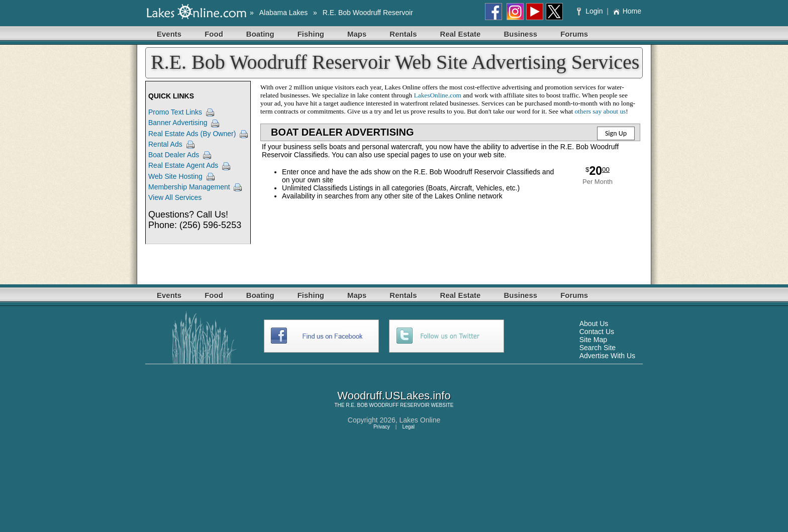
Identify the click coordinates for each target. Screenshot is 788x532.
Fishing (311, 34)
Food (214, 34)
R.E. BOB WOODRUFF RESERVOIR (388, 405)
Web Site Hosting (175, 176)
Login (591, 11)
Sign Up (616, 133)
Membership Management (189, 187)
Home (627, 11)
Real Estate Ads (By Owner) (192, 134)
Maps (357, 34)
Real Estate (461, 34)
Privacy (382, 427)
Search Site (598, 348)
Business (520, 34)
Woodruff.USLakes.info (394, 396)
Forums (574, 34)
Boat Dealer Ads (174, 155)
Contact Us (597, 332)
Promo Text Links (175, 112)
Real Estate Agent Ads (183, 165)
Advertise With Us (607, 356)
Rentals (403, 34)
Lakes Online (420, 420)
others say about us (600, 111)
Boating (260, 34)
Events (169, 34)
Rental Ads (165, 144)
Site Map (593, 340)
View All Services (175, 197)
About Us (594, 324)
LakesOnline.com (438, 95)
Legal (409, 427)
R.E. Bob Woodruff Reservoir (368, 13)
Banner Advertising (178, 123)
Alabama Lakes (284, 13)
